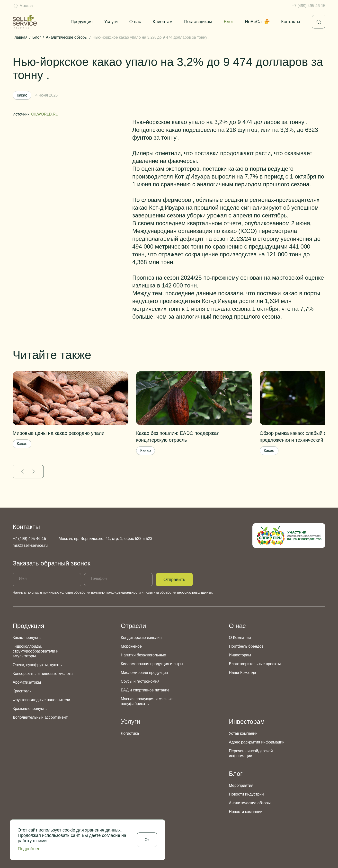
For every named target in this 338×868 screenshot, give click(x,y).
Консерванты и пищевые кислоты (43, 674)
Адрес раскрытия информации (257, 742)
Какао (22, 444)
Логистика (130, 733)
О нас (135, 22)
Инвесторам (240, 655)
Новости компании (246, 812)
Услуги (111, 22)
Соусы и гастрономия (140, 681)
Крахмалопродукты (30, 709)
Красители (22, 691)
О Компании (240, 638)
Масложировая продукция (144, 673)
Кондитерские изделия (141, 638)
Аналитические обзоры (250, 803)
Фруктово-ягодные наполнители (41, 700)
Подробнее (29, 849)
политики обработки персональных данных (178, 592)
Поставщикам (198, 22)
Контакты (291, 22)
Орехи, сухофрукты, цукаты (38, 665)
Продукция (81, 22)
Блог (228, 22)
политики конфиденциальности (116, 592)
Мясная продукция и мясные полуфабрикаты (147, 701)
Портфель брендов (246, 646)
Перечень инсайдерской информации (251, 753)
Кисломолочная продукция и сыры (152, 664)
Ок (147, 840)
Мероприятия (241, 785)
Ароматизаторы (27, 682)
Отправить (174, 580)
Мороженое (131, 646)
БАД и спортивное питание (145, 690)
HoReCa (257, 22)
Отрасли (133, 626)
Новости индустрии (246, 794)
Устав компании (243, 733)
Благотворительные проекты (255, 664)
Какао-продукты (27, 638)
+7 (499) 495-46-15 (309, 6)
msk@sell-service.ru (30, 545)
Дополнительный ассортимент (40, 717)
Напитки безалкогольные (143, 655)
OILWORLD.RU (45, 114)
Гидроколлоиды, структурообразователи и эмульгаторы (36, 651)
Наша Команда (242, 673)
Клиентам (163, 22)
